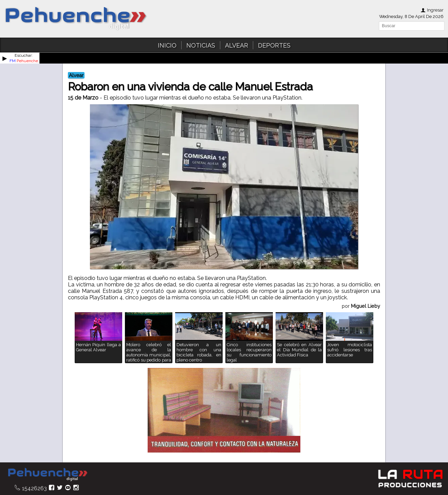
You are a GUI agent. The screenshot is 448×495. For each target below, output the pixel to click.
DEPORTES (274, 45)
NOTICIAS (201, 45)
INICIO (167, 45)
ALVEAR (237, 45)
